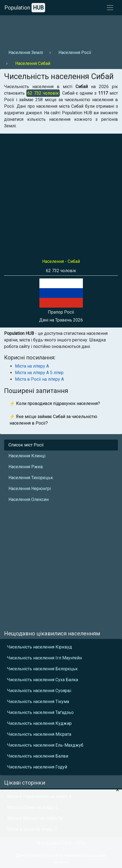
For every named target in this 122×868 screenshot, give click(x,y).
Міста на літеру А (32, 366)
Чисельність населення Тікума (38, 702)
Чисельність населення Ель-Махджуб (45, 745)
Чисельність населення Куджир (39, 723)
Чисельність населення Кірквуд (40, 647)
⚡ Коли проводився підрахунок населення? (55, 403)
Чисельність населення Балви (38, 756)
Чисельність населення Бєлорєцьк (42, 669)
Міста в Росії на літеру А (39, 379)
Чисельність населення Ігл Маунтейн (44, 658)
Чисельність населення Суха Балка (43, 680)
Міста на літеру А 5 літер (39, 373)
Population (25, 8)
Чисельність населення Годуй (37, 767)
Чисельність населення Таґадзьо (40, 712)
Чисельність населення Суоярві (39, 691)
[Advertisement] (60, 30)
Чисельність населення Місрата (39, 734)
